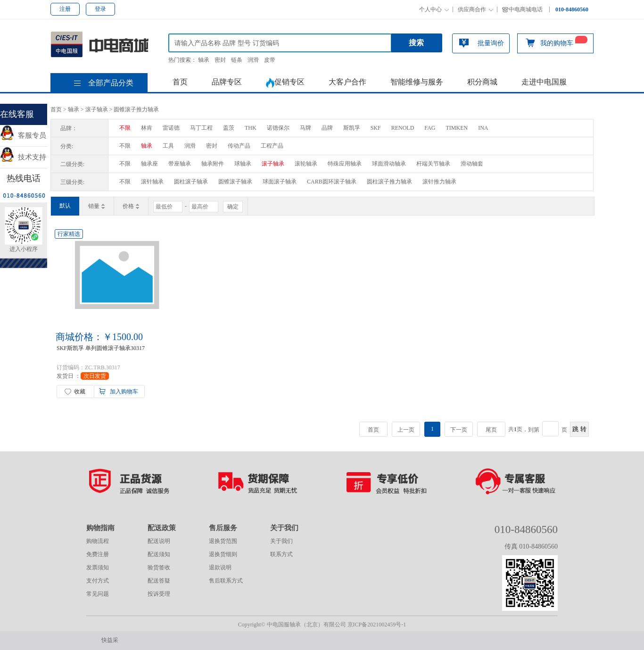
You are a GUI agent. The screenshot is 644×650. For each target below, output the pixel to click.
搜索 (416, 43)
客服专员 (23, 135)
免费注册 (98, 554)
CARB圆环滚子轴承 (332, 182)
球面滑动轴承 (389, 164)
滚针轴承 (152, 182)
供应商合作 (472, 9)
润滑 (253, 60)
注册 (65, 9)
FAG (430, 128)
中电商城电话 (526, 9)
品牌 (327, 128)
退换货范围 (223, 541)
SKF (376, 128)
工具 (168, 146)
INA (483, 128)
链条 (237, 60)
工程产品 (272, 146)
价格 (131, 206)
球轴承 (243, 164)
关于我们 (281, 541)
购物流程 (98, 541)
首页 (180, 82)
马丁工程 (201, 128)
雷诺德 (171, 128)
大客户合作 (347, 82)
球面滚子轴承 (280, 182)
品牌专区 (227, 82)
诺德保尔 (278, 128)
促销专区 (285, 83)
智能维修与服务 (417, 82)
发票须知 (98, 567)
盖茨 (229, 128)
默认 (65, 206)
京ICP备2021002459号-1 (377, 625)
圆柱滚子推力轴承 (389, 182)
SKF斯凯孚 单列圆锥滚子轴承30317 (101, 348)
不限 (125, 128)
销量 (97, 206)
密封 (220, 60)
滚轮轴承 (306, 164)
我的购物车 (557, 42)
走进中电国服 (544, 82)
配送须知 (159, 554)
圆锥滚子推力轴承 (136, 109)
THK (251, 128)
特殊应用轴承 (345, 164)
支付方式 (98, 581)
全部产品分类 (111, 83)
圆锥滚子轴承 (235, 182)
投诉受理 (159, 594)
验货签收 (159, 567)
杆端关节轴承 (433, 164)
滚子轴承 (97, 109)
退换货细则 (223, 554)
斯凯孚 (352, 128)
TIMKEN (457, 128)
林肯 (147, 128)
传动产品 (239, 146)
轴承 (204, 60)
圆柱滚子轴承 (191, 182)
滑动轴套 (472, 164)
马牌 (305, 128)
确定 (233, 207)
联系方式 (281, 554)
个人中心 (430, 9)
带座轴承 (180, 164)
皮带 (270, 60)
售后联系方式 (226, 581)
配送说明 (159, 541)
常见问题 (98, 594)
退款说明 (220, 567)
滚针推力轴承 (439, 182)
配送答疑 (159, 581)
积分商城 (482, 82)
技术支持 (23, 157)
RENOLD (403, 128)
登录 (100, 9)
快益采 (110, 640)
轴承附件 (213, 164)
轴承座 (149, 164)
